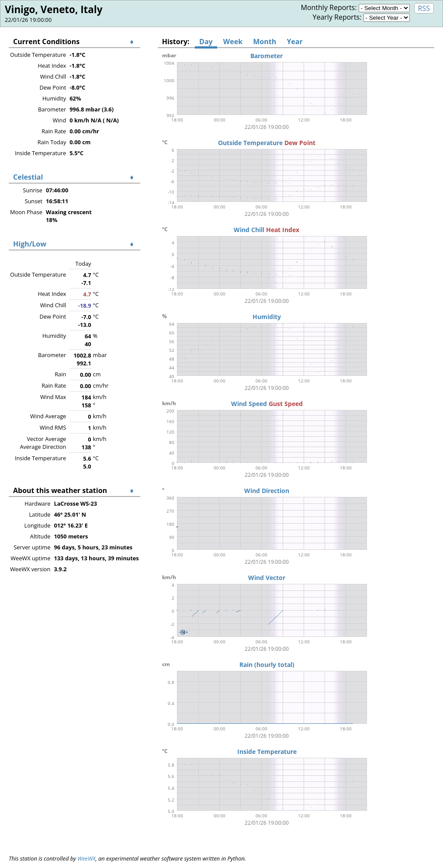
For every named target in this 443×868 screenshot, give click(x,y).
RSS (424, 8)
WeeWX (86, 858)
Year (294, 42)
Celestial (28, 177)
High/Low (30, 244)
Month (265, 42)
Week (233, 42)
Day (206, 42)
